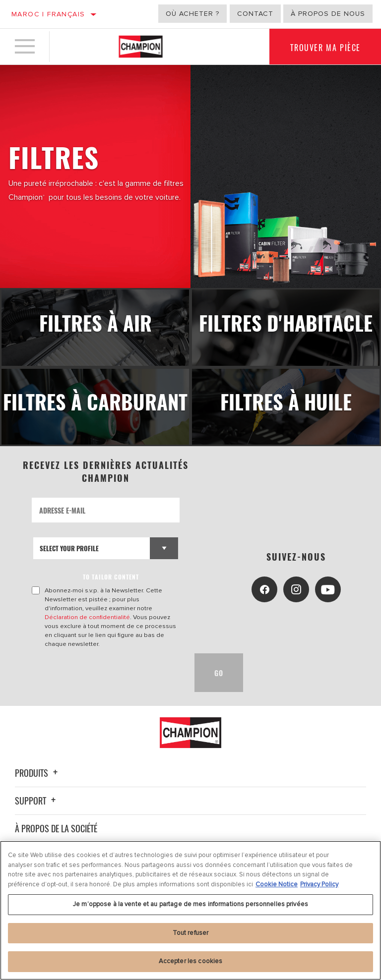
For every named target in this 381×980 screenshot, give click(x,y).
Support (37, 801)
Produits (38, 773)
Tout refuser (191, 933)
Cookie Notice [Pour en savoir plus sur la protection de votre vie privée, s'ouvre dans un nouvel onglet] (277, 884)
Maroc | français (48, 14)
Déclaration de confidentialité (87, 617)
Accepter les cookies (191, 961)
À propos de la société (56, 828)
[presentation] (107, 673)
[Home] (141, 47)
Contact (255, 14)
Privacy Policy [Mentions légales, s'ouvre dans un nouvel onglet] (319, 884)
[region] (190, 910)
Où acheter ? (192, 14)
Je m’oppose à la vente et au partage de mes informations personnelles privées (190, 904)
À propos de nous (328, 14)
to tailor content (111, 577)
